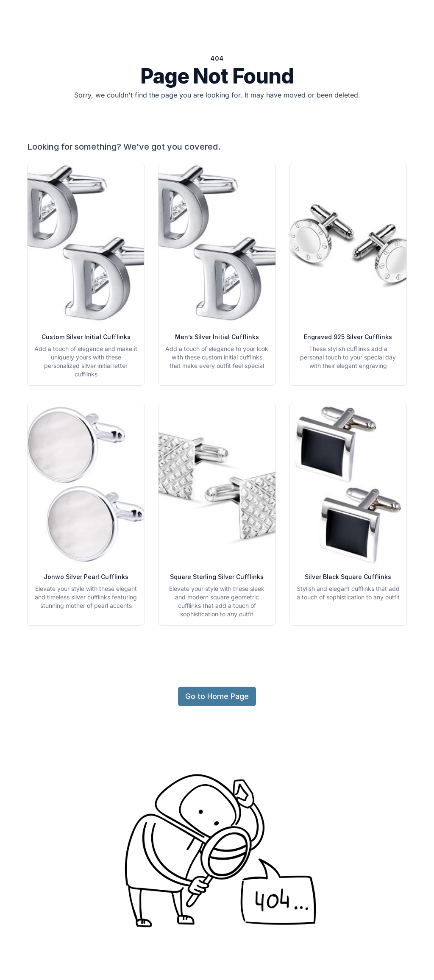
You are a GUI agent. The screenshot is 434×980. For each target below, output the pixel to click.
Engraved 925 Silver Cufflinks (348, 337)
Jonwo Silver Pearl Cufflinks (86, 577)
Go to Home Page (217, 696)
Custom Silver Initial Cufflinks (86, 337)
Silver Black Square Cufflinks (348, 577)
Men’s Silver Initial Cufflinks (217, 337)
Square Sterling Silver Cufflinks (217, 577)
